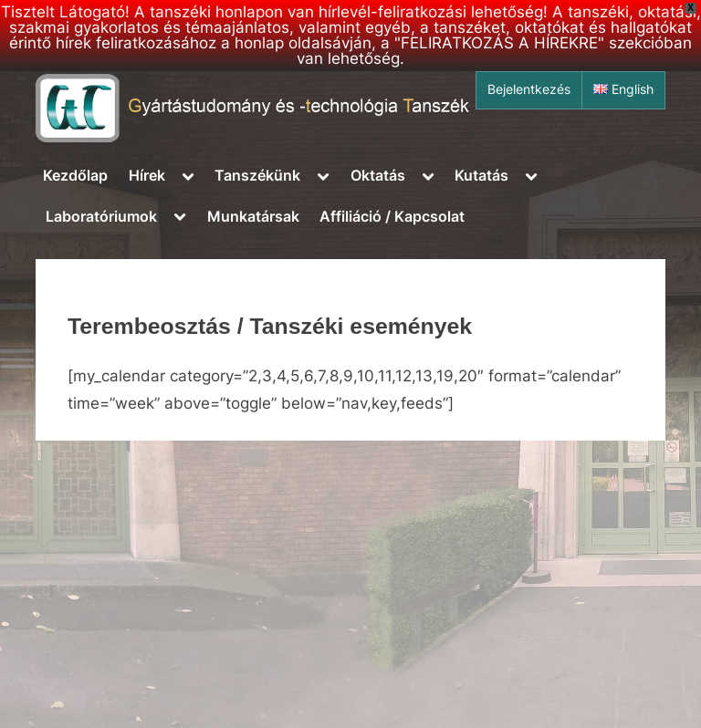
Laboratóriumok (101, 216)
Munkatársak (253, 216)
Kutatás (481, 175)
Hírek (147, 175)
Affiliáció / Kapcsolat (392, 216)
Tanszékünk (257, 175)
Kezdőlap (75, 175)
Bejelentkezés (529, 89)
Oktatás (378, 175)
